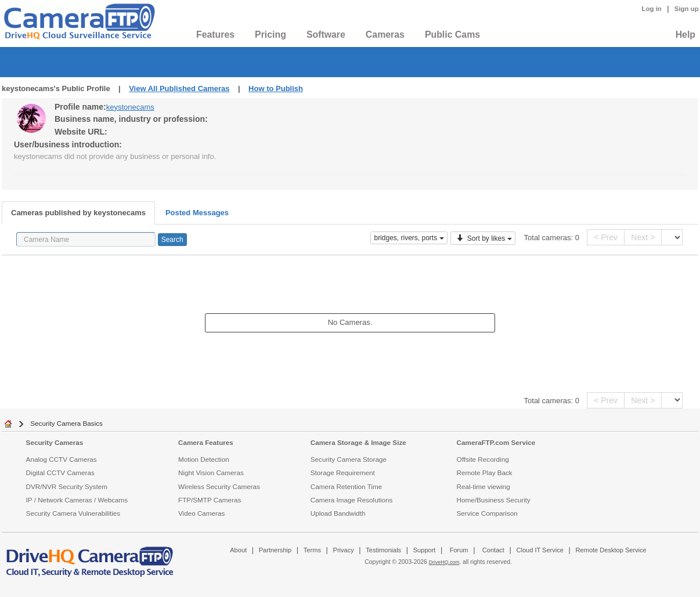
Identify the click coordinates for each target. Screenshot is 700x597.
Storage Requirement (343, 473)
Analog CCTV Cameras (62, 459)
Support (425, 550)
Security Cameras (55, 442)
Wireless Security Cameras (219, 486)
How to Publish (276, 88)
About (238, 550)
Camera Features (206, 442)
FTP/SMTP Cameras (210, 500)
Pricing (270, 35)
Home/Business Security (494, 500)
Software (326, 35)
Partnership (275, 550)
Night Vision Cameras (211, 473)
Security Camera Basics (66, 423)
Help (685, 35)
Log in (652, 9)
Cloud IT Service (540, 550)
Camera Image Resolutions (352, 500)
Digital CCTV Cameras (60, 473)
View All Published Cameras (179, 88)
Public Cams (452, 35)
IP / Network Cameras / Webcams (77, 500)
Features (215, 35)
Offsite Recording (483, 459)
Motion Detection (204, 459)
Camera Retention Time (346, 486)
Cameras (385, 35)
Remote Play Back (485, 473)
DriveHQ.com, (445, 562)
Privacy (344, 550)
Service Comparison (487, 513)
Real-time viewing (483, 486)
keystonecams (130, 107)
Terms (312, 550)
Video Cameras (201, 513)
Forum (459, 550)
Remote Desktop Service (611, 550)
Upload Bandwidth (338, 513)
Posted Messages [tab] (197, 213)
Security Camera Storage (349, 459)
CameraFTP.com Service (496, 442)
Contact (493, 550)
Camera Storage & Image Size (358, 442)
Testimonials (383, 550)
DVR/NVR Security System (67, 486)
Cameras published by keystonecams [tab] (78, 213)
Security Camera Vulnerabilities (73, 513)
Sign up (687, 9)
